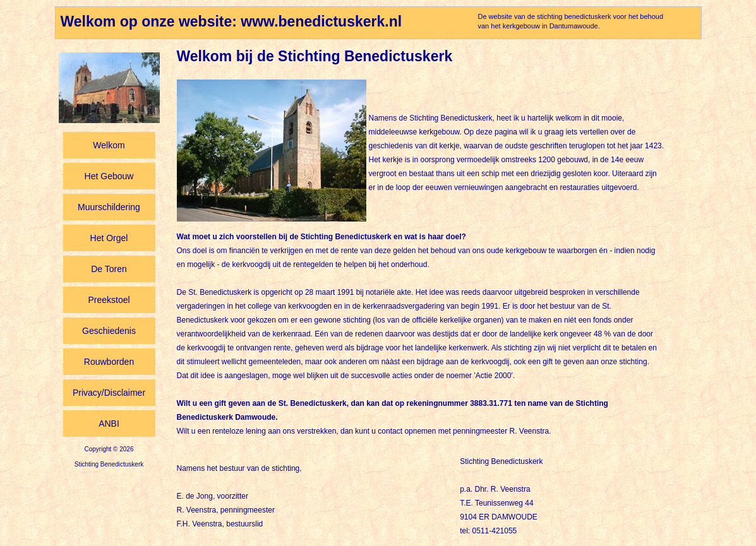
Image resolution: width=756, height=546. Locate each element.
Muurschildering (109, 207)
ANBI (109, 424)
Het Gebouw (109, 176)
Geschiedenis (109, 331)
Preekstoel (109, 300)
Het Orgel (109, 238)
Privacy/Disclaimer (109, 393)
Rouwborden (109, 362)
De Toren (109, 269)
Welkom (109, 145)
